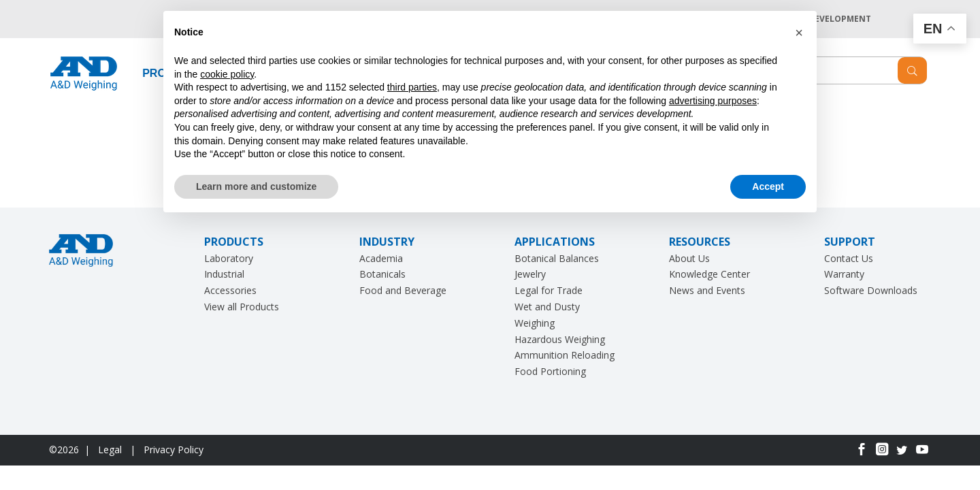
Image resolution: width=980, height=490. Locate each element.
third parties (412, 87)
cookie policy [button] (227, 74)
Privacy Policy (174, 450)
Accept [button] (768, 186)
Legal (111, 450)
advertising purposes (713, 101)
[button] (799, 33)
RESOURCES (700, 242)
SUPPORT (850, 242)
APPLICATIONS (555, 242)
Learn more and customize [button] (256, 186)
